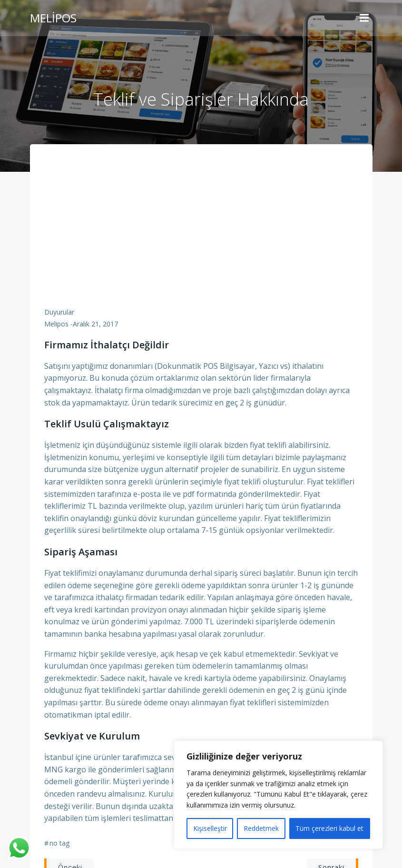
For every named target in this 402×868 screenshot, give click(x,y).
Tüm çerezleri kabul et (329, 828)
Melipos (56, 324)
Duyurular (59, 312)
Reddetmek (261, 828)
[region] (278, 795)
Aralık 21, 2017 (95, 324)
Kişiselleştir (210, 828)
